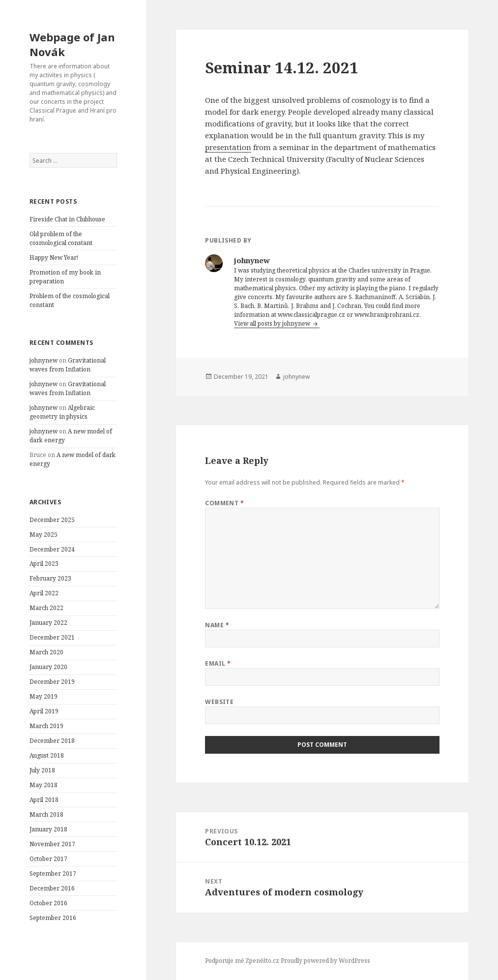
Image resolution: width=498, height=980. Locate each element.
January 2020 (48, 667)
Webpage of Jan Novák (72, 44)
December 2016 (52, 888)
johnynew (44, 360)
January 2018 (48, 829)
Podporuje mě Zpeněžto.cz (242, 961)
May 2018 (44, 785)
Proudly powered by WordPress (325, 961)
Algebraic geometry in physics (62, 412)
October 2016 (48, 903)
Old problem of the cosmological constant (61, 238)
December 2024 (52, 549)
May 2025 (44, 535)
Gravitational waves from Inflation (68, 365)
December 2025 (52, 520)
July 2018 (42, 770)
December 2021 (52, 637)
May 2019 (44, 696)
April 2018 (44, 800)
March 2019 (46, 726)
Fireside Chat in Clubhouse (67, 219)
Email (218, 663)
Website (219, 702)
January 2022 (48, 623)
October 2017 (48, 859)
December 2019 (52, 682)
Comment (224, 503)
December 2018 (52, 741)
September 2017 (53, 873)
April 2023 (44, 564)
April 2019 (44, 711)
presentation (228, 147)
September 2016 (53, 918)
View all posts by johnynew (273, 323)
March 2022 (46, 608)
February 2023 (50, 578)
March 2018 (46, 814)
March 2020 (46, 652)
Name (217, 625)
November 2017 (52, 844)
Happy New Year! (54, 258)
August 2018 (47, 755)
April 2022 (44, 593)
